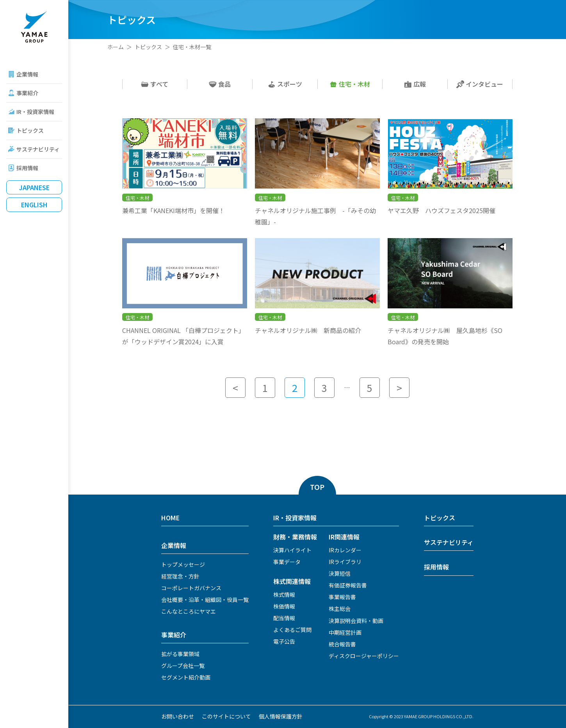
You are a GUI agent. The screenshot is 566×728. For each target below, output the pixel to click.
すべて (155, 84)
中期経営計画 (345, 632)
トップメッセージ (183, 564)
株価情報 (284, 606)
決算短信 (340, 573)
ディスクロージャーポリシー (364, 656)
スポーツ (285, 84)
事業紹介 (27, 93)
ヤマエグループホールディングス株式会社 (34, 27)
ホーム (116, 47)
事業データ (287, 562)
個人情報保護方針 (281, 716)
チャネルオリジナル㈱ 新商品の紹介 (308, 330)
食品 (220, 84)
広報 (415, 84)
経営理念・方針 (180, 576)
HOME (170, 518)
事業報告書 (342, 597)
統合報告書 (342, 644)
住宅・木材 (350, 84)
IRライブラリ (345, 562)
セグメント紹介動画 (186, 677)
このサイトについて (226, 716)
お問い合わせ (178, 716)
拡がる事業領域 (180, 654)
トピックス (30, 130)
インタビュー (480, 84)
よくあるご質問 (292, 630)
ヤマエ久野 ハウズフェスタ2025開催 (441, 210)
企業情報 (27, 74)
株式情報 (284, 595)
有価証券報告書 (348, 585)
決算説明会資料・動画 (356, 621)
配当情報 (284, 618)
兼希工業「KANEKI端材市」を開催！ (174, 210)
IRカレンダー (345, 550)
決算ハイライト (292, 550)
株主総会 (340, 609)
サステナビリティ (38, 149)
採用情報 (27, 168)
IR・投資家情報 (35, 112)
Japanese (34, 187)
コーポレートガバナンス (191, 588)
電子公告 (284, 641)
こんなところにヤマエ (189, 611)
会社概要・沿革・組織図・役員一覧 (205, 600)
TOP (317, 487)
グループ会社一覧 (183, 666)
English (34, 205)
